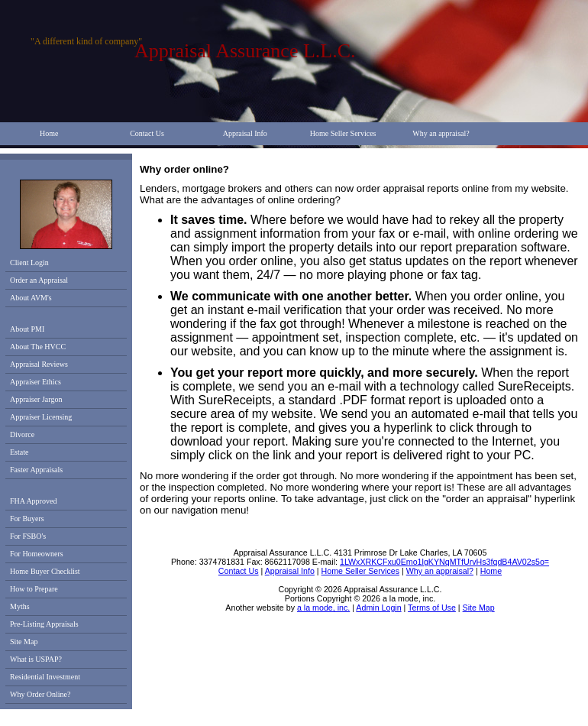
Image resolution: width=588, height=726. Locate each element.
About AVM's (31, 298)
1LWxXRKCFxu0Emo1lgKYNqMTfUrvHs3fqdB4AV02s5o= (444, 562)
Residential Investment (45, 677)
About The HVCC (38, 347)
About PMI (27, 329)
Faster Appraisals (36, 470)
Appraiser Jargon (36, 399)
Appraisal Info (245, 133)
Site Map (24, 642)
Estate (19, 452)
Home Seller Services (343, 133)
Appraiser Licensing (41, 417)
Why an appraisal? (441, 133)
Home (49, 133)
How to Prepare (34, 589)
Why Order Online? (40, 694)
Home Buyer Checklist (45, 571)
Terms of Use (432, 608)
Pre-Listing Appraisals (44, 624)
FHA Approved (33, 501)
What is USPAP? (36, 659)
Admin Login (378, 608)
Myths (20, 606)
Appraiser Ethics (36, 382)
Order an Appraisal (39, 280)
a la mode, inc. (323, 608)
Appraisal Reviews (39, 364)
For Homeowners (37, 554)
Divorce (22, 434)
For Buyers (27, 519)
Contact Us (147, 133)
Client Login (29, 263)
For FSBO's (28, 536)
